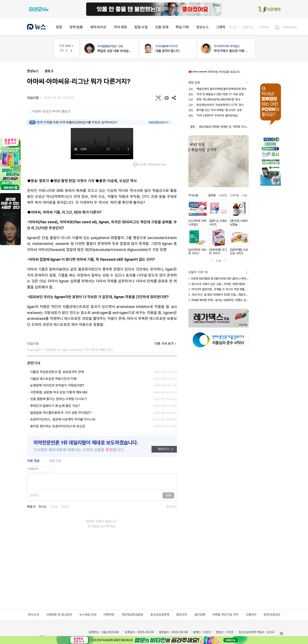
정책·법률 (76, 27)
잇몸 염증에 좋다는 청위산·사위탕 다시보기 (58, 399)
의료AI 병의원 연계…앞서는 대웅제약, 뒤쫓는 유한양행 (219, 300)
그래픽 (221, 27)
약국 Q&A (67, 46)
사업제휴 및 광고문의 (59, 615)
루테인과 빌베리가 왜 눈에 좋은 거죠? (55, 406)
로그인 (233, 27)
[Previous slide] (67, 51)
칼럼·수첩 (141, 27)
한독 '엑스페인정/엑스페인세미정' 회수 (214, 99)
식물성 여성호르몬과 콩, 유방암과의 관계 (57, 372)
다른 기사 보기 (166, 344)
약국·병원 (120, 27)
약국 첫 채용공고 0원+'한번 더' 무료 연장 (216, 94)
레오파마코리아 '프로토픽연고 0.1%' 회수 (216, 105)
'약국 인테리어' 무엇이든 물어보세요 (213, 115)
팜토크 (49, 71)
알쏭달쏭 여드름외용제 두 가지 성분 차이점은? (61, 413)
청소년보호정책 (160, 615)
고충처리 (251, 615)
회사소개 (34, 615)
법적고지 (182, 615)
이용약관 (109, 615)
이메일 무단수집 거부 (225, 615)
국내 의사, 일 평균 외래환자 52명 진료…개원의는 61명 (219, 295)
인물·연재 (162, 27)
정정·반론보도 (272, 615)
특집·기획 (182, 27)
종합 (59, 27)
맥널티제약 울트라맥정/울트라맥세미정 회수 (217, 89)
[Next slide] (71, 51)
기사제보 (264, 27)
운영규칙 (171, 507)
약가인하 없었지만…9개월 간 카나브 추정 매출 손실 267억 (219, 289)
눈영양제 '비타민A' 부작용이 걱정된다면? (57, 385)
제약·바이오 (98, 27)
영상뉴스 (202, 27)
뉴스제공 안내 (88, 615)
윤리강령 (200, 615)
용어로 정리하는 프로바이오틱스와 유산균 (58, 426)
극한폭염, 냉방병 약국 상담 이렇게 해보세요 (59, 392)
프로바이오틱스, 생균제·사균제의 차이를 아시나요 (63, 419)
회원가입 (248, 27)
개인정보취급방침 (132, 615)
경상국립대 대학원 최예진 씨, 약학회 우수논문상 (224, 127)
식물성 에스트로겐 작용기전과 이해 (53, 379)
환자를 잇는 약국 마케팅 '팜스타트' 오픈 (215, 110)
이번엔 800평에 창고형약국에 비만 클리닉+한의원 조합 (219, 279)
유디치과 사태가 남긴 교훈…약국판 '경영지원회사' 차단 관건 (219, 284)
